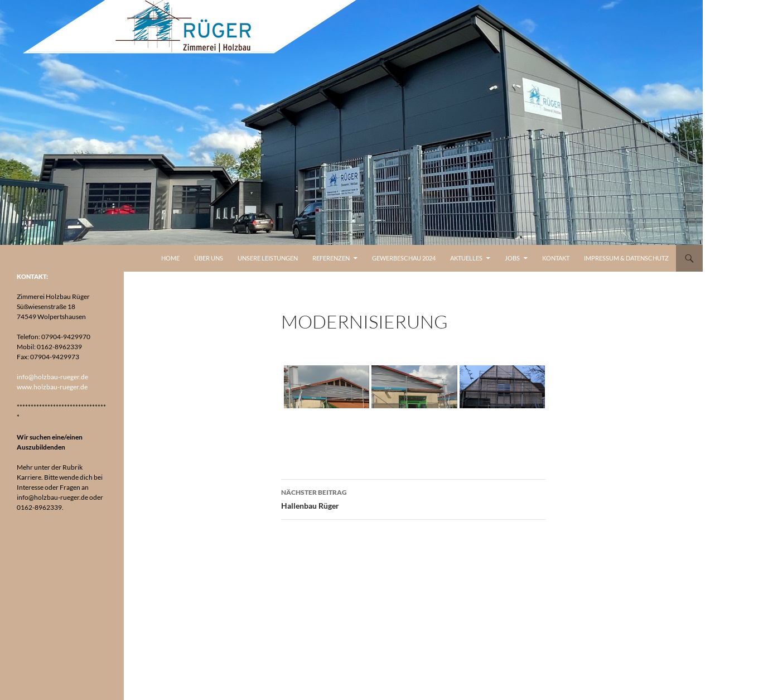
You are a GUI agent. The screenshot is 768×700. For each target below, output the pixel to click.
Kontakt (556, 258)
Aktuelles (466, 258)
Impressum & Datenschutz (626, 258)
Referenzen (331, 258)
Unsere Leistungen (268, 258)
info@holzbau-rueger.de (52, 377)
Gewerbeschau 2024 (404, 258)
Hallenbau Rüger (413, 498)
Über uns (209, 258)
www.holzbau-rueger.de (52, 387)
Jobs (512, 258)
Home (170, 258)
